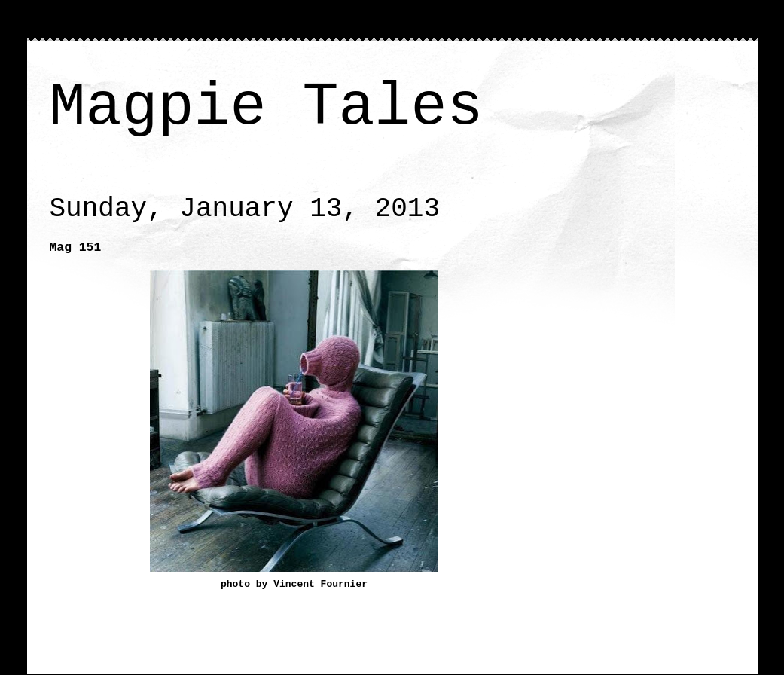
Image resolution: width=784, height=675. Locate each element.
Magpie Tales (267, 107)
